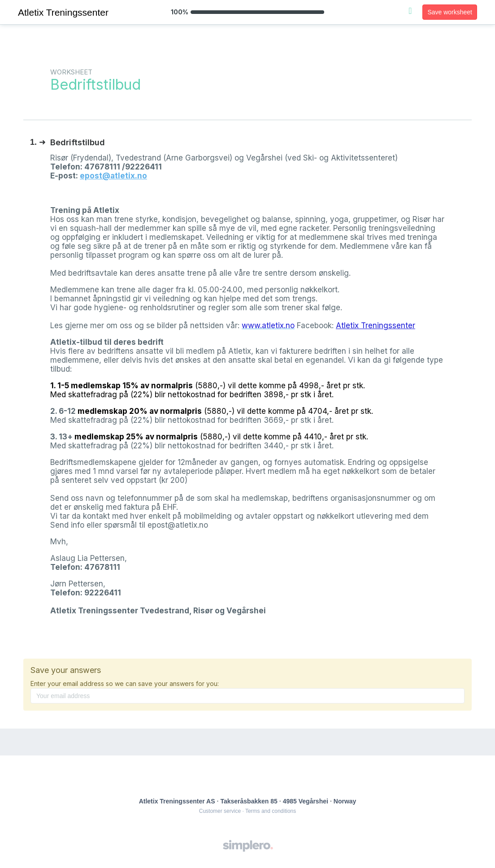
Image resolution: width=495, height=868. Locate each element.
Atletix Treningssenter (376, 325)
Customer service (220, 811)
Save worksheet (450, 12)
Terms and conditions (271, 811)
